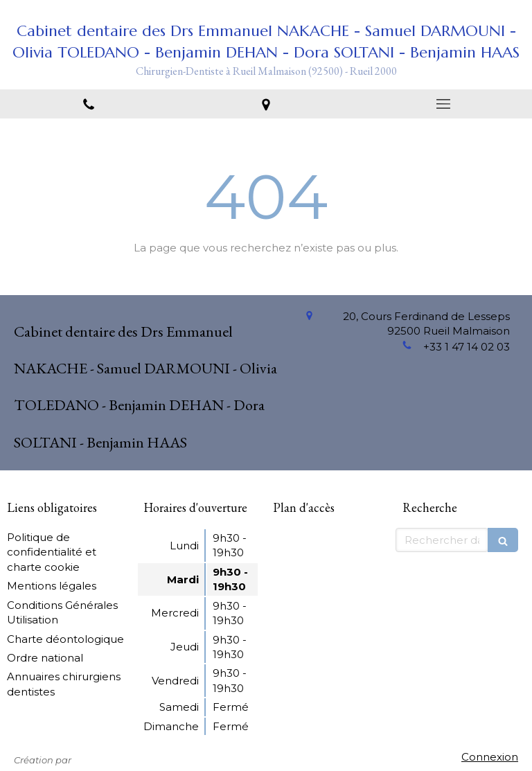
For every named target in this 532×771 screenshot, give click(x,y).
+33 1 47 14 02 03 (467, 347)
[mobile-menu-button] (443, 104)
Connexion (490, 757)
